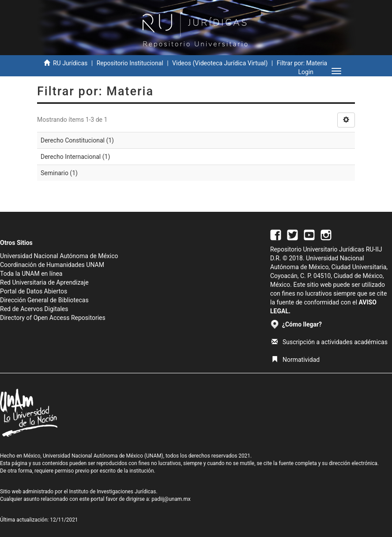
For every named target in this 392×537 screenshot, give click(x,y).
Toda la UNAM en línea (31, 274)
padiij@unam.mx (171, 499)
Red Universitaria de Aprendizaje (44, 282)
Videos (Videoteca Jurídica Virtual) (220, 63)
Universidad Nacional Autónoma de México (59, 256)
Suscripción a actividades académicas (330, 342)
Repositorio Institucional (130, 63)
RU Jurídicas (70, 63)
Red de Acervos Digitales (34, 309)
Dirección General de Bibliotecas (44, 300)
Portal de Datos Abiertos (34, 291)
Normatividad (296, 360)
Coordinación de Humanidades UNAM (52, 265)
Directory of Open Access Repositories (53, 318)
